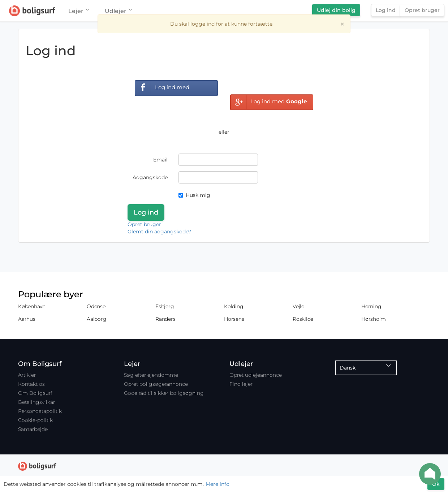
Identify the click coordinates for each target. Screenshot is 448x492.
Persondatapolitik (40, 411)
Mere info (217, 484)
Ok (436, 484)
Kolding (234, 306)
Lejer (79, 11)
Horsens (234, 319)
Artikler (27, 375)
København (32, 306)
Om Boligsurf (35, 393)
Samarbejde (33, 429)
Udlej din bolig (336, 10)
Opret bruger (422, 10)
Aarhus (27, 319)
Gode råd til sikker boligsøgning (164, 393)
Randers (165, 319)
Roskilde (303, 319)
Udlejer (118, 11)
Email (160, 160)
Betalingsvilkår (36, 402)
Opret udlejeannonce (256, 375)
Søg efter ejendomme (151, 375)
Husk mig (194, 195)
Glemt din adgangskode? (159, 232)
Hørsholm (374, 319)
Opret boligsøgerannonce (156, 384)
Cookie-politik (35, 420)
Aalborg (96, 319)
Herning (371, 306)
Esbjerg (165, 306)
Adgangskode (150, 177)
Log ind (386, 10)
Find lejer (241, 384)
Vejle (298, 306)
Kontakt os (31, 384)
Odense (96, 306)
